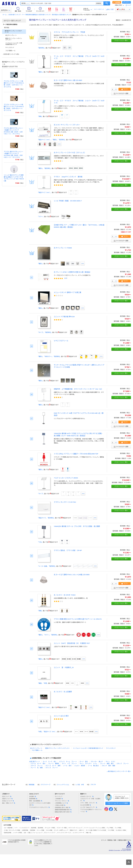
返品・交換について (9, 803)
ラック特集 (118, 828)
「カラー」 (41, 217)
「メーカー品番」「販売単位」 (47, 566)
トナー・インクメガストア (22, 828)
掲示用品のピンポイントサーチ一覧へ (119, 771)
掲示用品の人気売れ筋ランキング (61, 15)
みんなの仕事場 (86, 805)
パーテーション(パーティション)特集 (94, 828)
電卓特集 (34, 828)
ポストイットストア (50, 833)
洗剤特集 (32, 830)
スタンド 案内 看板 (108, 766)
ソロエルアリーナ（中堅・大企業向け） (90, 800)
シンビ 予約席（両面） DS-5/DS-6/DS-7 (68, 201)
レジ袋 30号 (80, 785)
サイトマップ (58, 797)
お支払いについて (8, 801)
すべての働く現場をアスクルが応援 (96, 830)
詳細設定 (99, 3)
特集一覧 (88, 833)
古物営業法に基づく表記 (62, 808)
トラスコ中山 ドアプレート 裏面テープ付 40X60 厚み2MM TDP (76, 454)
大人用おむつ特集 (121, 830)
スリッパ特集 (40, 830)
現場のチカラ (73, 830)
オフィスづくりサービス (64, 833)
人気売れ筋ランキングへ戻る (11, 54)
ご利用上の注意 (60, 805)
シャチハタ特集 (17, 833)
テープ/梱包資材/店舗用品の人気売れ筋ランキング (36, 15)
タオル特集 (49, 830)
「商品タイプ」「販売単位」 (46, 518)
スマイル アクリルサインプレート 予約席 (69, 32)
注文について (7, 797)
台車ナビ (81, 830)
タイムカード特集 (50, 828)
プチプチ (93, 785)
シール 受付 (67, 766)
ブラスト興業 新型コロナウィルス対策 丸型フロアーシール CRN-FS (78, 619)
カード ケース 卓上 (50, 762)
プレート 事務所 (54, 764)
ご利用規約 (59, 799)
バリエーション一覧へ (121, 40)
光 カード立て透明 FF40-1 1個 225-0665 (68, 80)
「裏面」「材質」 (43, 683)
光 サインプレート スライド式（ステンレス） (70, 153)
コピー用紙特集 (8, 828)
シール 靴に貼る (93, 766)
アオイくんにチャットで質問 (118, 803)
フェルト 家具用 (80, 766)
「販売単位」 (41, 48)
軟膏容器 (32, 785)
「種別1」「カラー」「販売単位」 (48, 635)
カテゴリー (6, 10)
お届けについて (7, 799)
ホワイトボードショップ (75, 828)
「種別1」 (40, 72)
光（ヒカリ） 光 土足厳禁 (63, 692)
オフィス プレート (52, 768)
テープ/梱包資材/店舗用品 (10, 25)
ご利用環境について (61, 803)
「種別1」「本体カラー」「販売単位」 (49, 356)
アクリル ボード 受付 (38, 764)
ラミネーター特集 (62, 828)
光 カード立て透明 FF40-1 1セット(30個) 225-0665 (72, 575)
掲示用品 (7, 28)
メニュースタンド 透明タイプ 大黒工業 (67, 292)
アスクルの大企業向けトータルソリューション (91, 811)
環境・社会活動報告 (36, 801)
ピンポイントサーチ (78, 833)
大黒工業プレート (34, 762)
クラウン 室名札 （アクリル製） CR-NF (68, 550)
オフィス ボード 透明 (53, 766)
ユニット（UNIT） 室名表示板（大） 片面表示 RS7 (72, 643)
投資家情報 (33, 799)
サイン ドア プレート (69, 764)
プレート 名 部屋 (37, 768)
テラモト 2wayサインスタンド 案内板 (68, 177)
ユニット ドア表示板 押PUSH (64, 317)
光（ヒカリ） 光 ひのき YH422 (65, 595)
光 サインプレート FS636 (63, 248)
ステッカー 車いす (97, 762)
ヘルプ (129, 5)
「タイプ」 (41, 494)
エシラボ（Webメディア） (89, 807)
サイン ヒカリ (110, 762)
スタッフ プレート (123, 764)
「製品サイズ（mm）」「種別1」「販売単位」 (52, 140)
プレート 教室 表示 (107, 764)
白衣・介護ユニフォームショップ (33, 833)
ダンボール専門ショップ (61, 830)
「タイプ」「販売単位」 (45, 332)
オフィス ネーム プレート (68, 762)
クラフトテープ (46, 785)
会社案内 (33, 797)
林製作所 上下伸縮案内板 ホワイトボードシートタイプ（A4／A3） (78, 389)
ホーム (4, 15)
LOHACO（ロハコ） (87, 797)
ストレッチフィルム (63, 785)
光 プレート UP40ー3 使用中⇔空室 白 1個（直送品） (73, 272)
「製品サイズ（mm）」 (45, 192)
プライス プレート (37, 766)
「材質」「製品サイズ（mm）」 (47, 732)
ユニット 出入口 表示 (61, 716)
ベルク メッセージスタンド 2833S (66, 478)
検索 (107, 3)
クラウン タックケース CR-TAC (65, 502)
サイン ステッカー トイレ (88, 764)
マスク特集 (111, 830)
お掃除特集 (25, 830)
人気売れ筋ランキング (14, 15)
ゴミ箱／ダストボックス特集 (12, 830)
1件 (66, 278)
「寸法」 (40, 542)
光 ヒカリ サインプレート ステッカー (67, 125)
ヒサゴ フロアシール (61, 341)
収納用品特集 (7, 833)
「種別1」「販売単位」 (45, 168)
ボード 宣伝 (84, 762)
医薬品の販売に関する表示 (63, 812)
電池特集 (40, 828)
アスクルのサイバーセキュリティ (39, 807)
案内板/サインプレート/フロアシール (13, 32)
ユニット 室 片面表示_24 (64, 667)
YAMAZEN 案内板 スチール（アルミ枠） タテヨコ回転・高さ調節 (77, 526)
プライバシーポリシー (62, 801)
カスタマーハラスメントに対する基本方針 (40, 804)
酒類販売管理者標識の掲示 (63, 810)
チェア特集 (110, 828)
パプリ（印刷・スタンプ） (89, 803)
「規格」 (40, 116)
